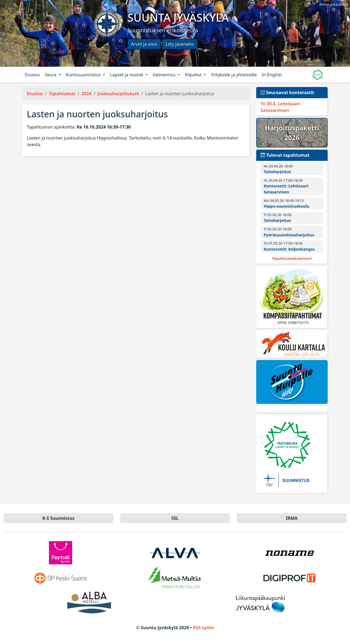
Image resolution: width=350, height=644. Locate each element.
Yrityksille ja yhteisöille (234, 75)
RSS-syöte (203, 628)
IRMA (292, 518)
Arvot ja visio (144, 44)
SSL (175, 518)
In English (272, 75)
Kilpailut (194, 75)
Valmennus (165, 75)
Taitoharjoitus (277, 172)
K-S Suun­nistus (58, 518)
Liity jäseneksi (180, 44)
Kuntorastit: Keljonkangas (289, 249)
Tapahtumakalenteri (292, 258)
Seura (51, 75)
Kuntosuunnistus (84, 75)
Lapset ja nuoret (127, 75)
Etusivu (32, 75)
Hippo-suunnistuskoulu (286, 206)
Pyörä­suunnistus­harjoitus (289, 235)
